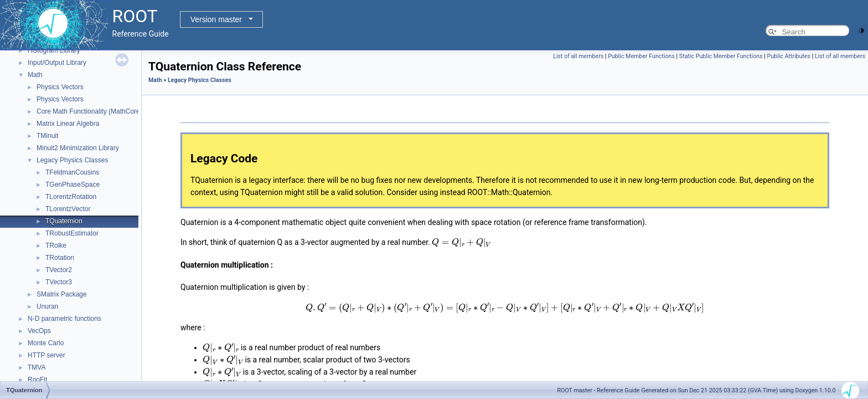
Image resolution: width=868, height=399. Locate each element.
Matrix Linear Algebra (68, 124)
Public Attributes (789, 56)
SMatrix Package (62, 294)
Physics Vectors (60, 87)
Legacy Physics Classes (72, 160)
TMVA (37, 367)
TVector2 (59, 270)
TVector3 (59, 282)
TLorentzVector (68, 209)
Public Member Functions (641, 56)
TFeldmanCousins (72, 172)
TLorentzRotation (71, 197)
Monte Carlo (46, 343)
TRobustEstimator (72, 233)
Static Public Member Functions (721, 56)
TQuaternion (64, 221)
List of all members (578, 56)
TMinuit (47, 136)
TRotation (60, 258)
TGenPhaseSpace (73, 185)
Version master (216, 19)
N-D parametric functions (64, 319)
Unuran (47, 306)
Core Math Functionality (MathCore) (89, 111)
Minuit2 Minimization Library (78, 148)
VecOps (39, 331)
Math (35, 75)
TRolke (56, 245)
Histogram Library (54, 50)
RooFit (37, 380)
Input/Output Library (57, 63)
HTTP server (46, 355)
